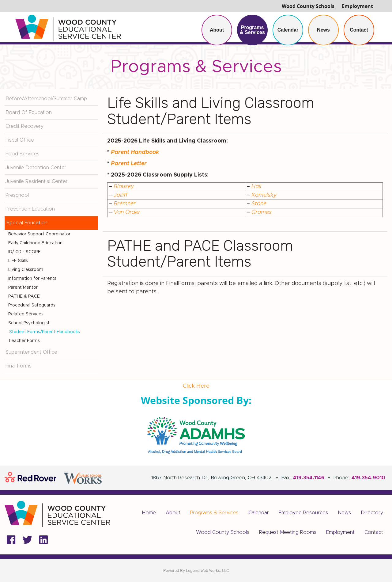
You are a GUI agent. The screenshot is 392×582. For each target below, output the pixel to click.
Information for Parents (32, 279)
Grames (262, 212)
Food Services (23, 154)
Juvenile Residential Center (37, 181)
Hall (256, 187)
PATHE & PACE (24, 296)
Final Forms (19, 366)
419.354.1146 (309, 478)
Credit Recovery (24, 126)
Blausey (124, 187)
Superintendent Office (31, 352)
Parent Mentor (23, 287)
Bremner (125, 204)
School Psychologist (29, 323)
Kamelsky (264, 195)
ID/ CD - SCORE (24, 252)
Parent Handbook (135, 152)
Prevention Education (30, 209)
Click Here (196, 386)
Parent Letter (129, 164)
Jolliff (121, 195)
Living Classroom (26, 270)
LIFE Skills (18, 261)
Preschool (17, 195)
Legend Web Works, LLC (207, 571)
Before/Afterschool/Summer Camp (46, 99)
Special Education (27, 223)
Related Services (26, 314)
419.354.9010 (368, 478)
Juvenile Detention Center (36, 168)
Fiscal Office (20, 140)
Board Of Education (29, 112)
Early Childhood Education (35, 243)
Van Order (127, 212)
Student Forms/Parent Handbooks (45, 332)
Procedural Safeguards (32, 305)
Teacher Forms (24, 341)
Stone (259, 204)
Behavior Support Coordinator (39, 234)
